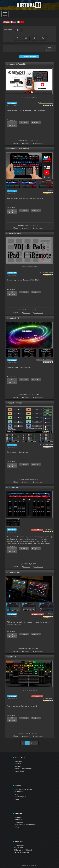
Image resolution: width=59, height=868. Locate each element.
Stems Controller (15, 403)
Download (18, 761)
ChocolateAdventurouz (45, 360)
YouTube (19, 847)
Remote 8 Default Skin (17, 64)
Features (18, 766)
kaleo (51, 614)
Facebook (19, 845)
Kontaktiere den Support (23, 789)
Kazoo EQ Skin (13, 488)
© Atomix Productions (29, 865)
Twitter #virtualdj (22, 853)
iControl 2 (12, 657)
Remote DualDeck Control (18, 149)
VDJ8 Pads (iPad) (14, 234)
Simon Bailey (49, 698)
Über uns (18, 817)
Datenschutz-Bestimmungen (25, 825)
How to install (39, 143)
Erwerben (18, 764)
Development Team (47, 103)
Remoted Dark (13, 318)
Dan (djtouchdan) (47, 272)
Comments (27, 143)
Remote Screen (14, 572)
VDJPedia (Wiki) (20, 797)
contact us (18, 820)
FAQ (16, 794)
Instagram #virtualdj (23, 850)
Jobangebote (19, 822)
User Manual (19, 792)
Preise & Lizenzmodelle (23, 769)
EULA (17, 827)
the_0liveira (49, 529)
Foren (17, 799)
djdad (51, 190)
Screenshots (19, 771)
